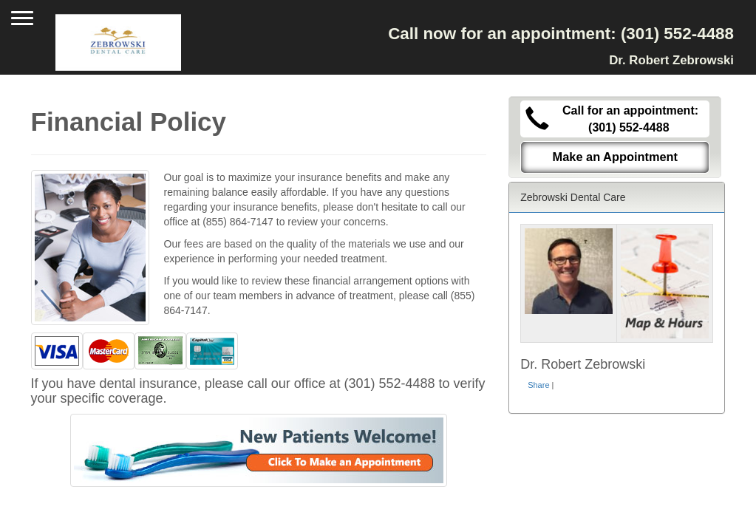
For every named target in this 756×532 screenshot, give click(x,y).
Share (538, 385)
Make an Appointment (616, 157)
